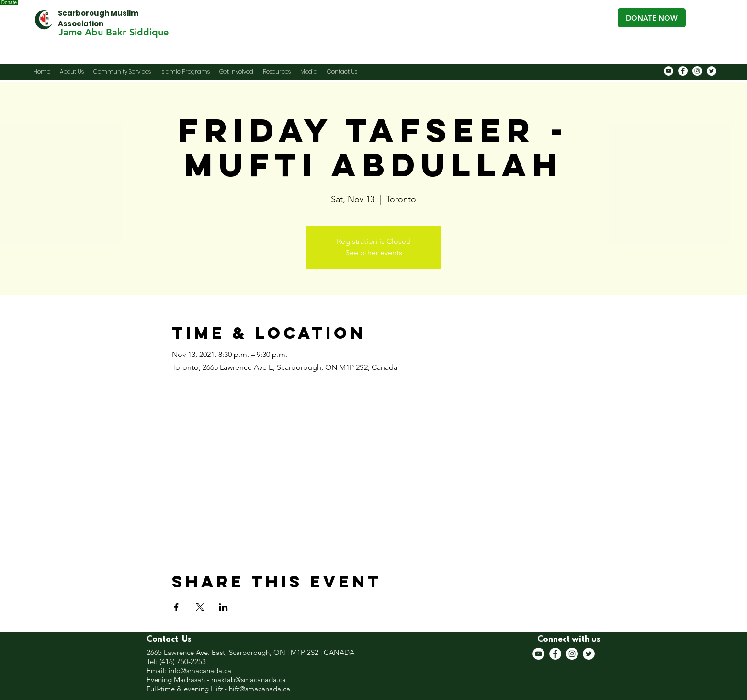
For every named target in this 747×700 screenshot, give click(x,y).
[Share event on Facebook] (176, 607)
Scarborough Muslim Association (98, 18)
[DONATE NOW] (652, 18)
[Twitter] (712, 71)
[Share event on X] (200, 607)
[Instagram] (697, 71)
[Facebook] (683, 71)
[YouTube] (668, 71)
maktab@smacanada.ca (249, 680)
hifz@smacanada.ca (260, 689)
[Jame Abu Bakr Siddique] (113, 32)
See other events (374, 253)
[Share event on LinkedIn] (223, 607)
